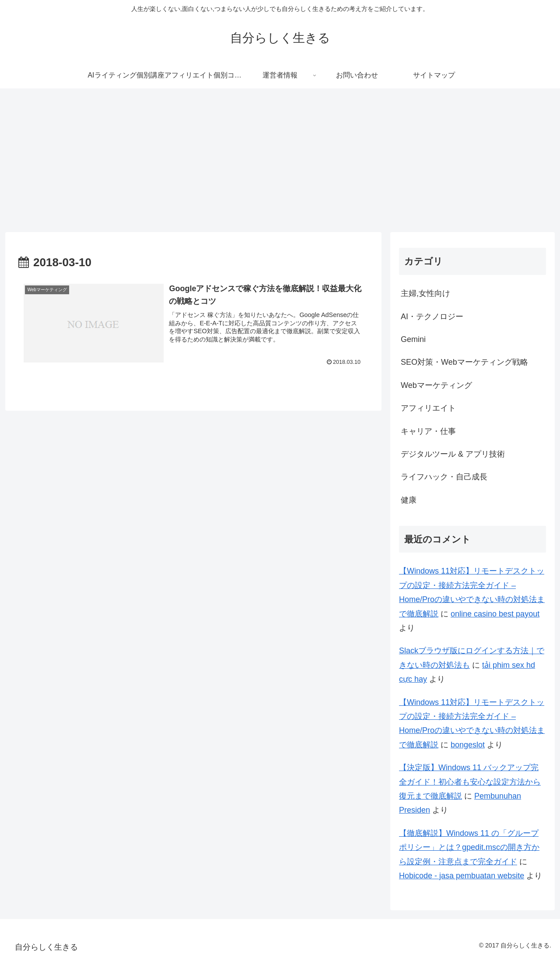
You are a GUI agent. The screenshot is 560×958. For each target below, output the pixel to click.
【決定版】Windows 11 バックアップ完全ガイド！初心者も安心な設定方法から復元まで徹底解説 (470, 782)
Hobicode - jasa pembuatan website (462, 876)
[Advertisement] (280, 160)
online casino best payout (495, 614)
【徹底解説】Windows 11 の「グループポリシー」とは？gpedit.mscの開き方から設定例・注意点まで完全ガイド (469, 847)
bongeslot (468, 745)
